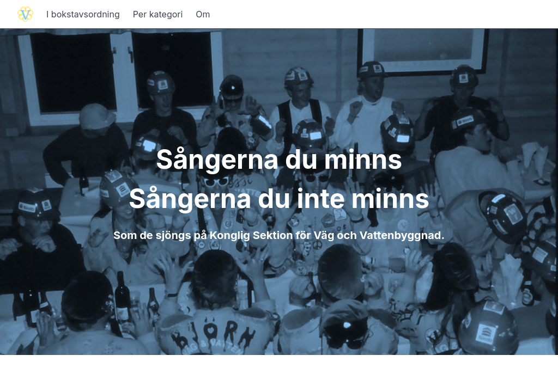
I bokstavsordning (83, 14)
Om (203, 14)
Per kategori (158, 14)
